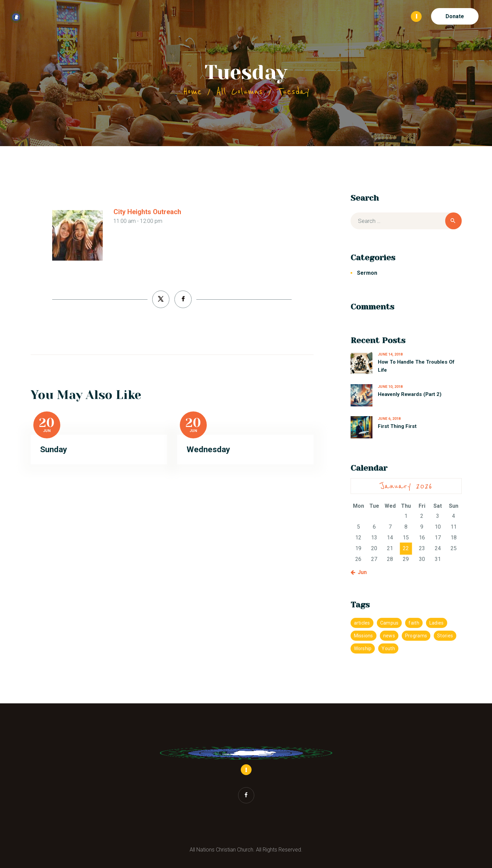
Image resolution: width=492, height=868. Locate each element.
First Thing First (397, 426)
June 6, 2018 (389, 418)
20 (47, 423)
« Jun (360, 572)
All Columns (239, 91)
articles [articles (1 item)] (362, 623)
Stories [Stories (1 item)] (445, 635)
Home (192, 91)
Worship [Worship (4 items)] (363, 648)
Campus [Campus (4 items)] (389, 623)
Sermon (367, 273)
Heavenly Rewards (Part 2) (410, 394)
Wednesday (208, 449)
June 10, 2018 (390, 386)
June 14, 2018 (390, 354)
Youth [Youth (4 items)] (388, 648)
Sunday (54, 449)
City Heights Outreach (147, 211)
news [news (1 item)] (389, 635)
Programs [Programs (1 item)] (416, 635)
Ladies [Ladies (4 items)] (437, 623)
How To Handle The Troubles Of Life (416, 366)
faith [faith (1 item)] (414, 623)
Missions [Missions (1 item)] (364, 635)
